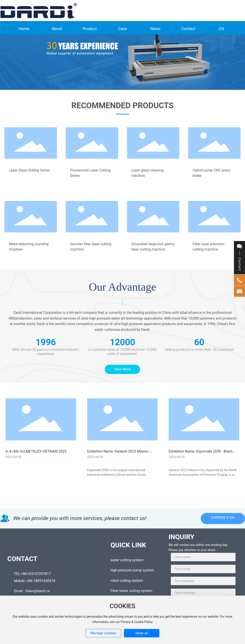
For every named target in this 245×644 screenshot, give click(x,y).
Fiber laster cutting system (131, 591)
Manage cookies (103, 633)
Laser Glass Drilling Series (29, 170)
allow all (142, 633)
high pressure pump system (132, 570)
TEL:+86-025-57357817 (32, 574)
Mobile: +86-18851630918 (35, 581)
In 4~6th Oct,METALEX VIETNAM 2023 (36, 451)
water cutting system (127, 560)
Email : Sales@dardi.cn (32, 591)
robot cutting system (127, 581)
